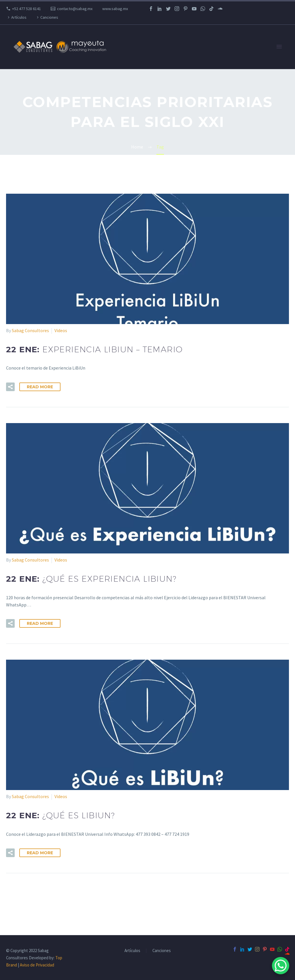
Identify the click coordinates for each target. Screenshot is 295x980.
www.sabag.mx (115, 9)
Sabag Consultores (30, 330)
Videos (61, 330)
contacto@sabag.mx (75, 9)
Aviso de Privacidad (37, 965)
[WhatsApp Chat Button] (281, 966)
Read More (40, 387)
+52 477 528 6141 (27, 9)
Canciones (49, 17)
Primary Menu (279, 47)
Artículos (19, 17)
